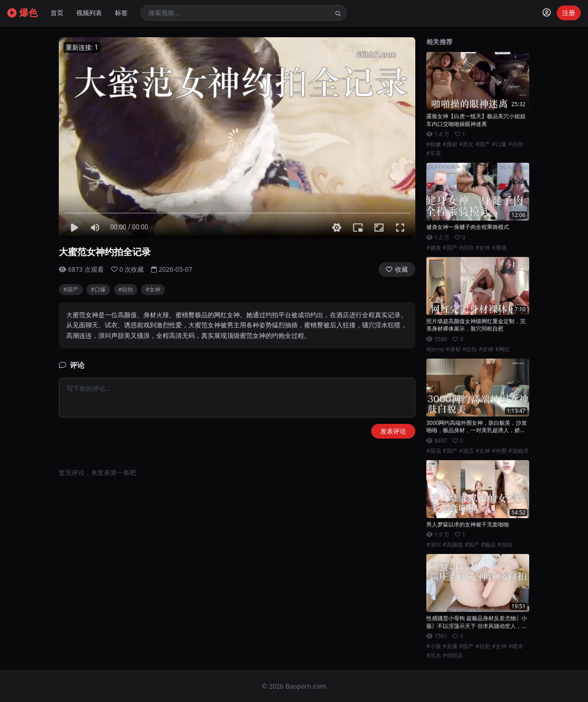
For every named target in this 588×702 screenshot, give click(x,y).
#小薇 (434, 646)
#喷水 (516, 646)
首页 (57, 13)
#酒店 (467, 451)
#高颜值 (453, 545)
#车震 (434, 154)
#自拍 (126, 289)
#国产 (71, 289)
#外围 (499, 451)
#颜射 (450, 144)
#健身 (434, 248)
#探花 (434, 451)
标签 (121, 13)
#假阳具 (453, 656)
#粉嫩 (434, 144)
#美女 (467, 144)
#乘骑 (499, 248)
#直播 (450, 646)
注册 (569, 13)
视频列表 (89, 13)
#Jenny (435, 349)
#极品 (488, 545)
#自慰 (483, 646)
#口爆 (98, 289)
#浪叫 (434, 545)
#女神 (153, 289)
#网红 (503, 349)
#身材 (453, 349)
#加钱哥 (519, 451)
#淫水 (434, 656)
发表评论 (393, 431)
